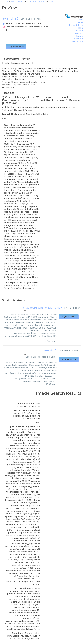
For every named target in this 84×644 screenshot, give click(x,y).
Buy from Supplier (16, 47)
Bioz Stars (78, 39)
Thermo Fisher (72, 308)
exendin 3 (50, 350)
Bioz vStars (78, 41)
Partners (79, 33)
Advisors (79, 31)
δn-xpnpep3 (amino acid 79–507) (43, 308)
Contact (79, 36)
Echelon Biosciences (31, 19)
